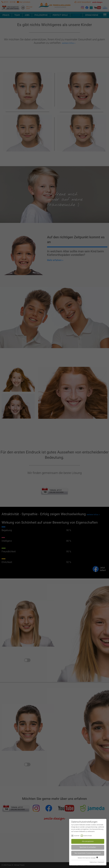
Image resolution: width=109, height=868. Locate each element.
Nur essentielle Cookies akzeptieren (88, 853)
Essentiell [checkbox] (77, 836)
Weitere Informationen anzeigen (88, 858)
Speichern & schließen (88, 847)
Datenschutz (93, 862)
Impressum (101, 862)
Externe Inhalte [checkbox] (88, 836)
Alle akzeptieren (88, 841)
